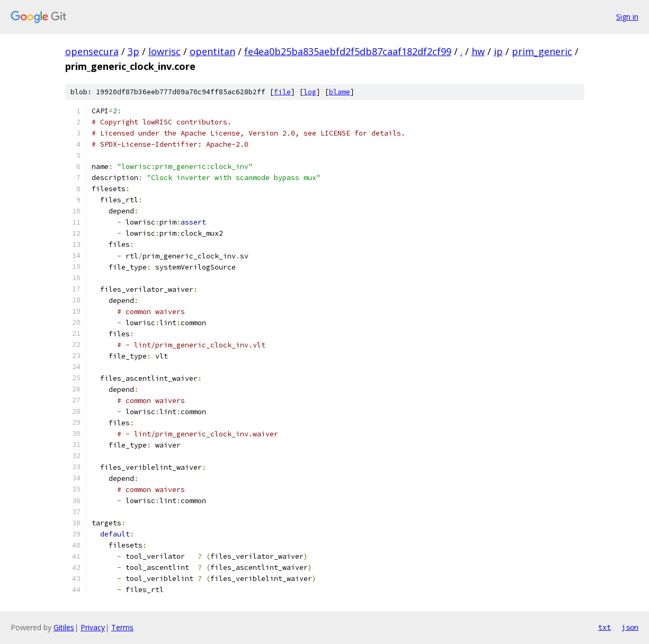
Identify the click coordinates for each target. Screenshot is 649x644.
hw (478, 51)
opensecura (92, 51)
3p (134, 51)
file (282, 92)
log (310, 92)
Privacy (93, 627)
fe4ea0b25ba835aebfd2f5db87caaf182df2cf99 (348, 51)
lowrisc (165, 51)
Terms (122, 627)
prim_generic (542, 51)
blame (340, 92)
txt (604, 627)
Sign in (627, 17)
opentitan (212, 51)
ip (498, 51)
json (630, 627)
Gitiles (64, 627)
